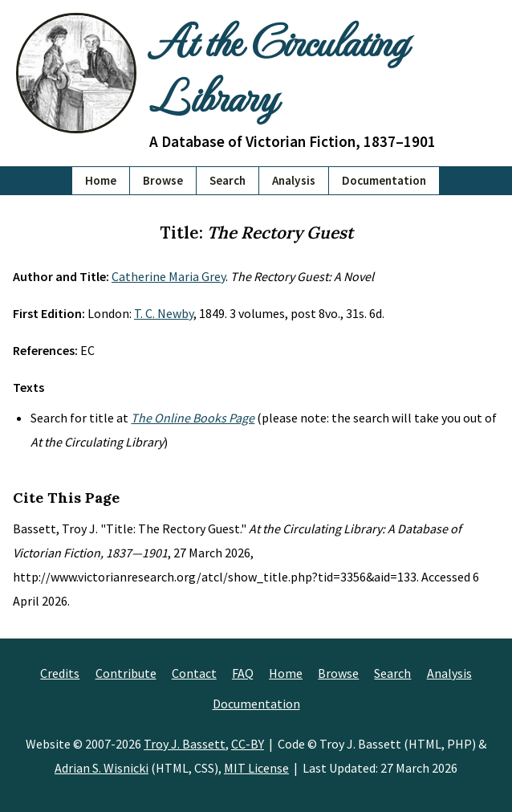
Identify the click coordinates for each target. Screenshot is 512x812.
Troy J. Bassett (185, 744)
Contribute (126, 673)
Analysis (294, 180)
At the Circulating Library (278, 68)
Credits (60, 673)
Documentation (384, 180)
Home (101, 180)
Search (228, 180)
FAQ (243, 673)
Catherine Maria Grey (169, 276)
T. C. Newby (164, 313)
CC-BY (248, 744)
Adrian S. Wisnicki (102, 768)
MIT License (256, 768)
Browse (163, 180)
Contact (194, 673)
